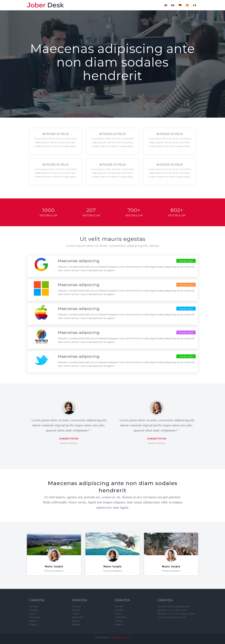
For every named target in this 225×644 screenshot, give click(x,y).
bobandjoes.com (120, 637)
